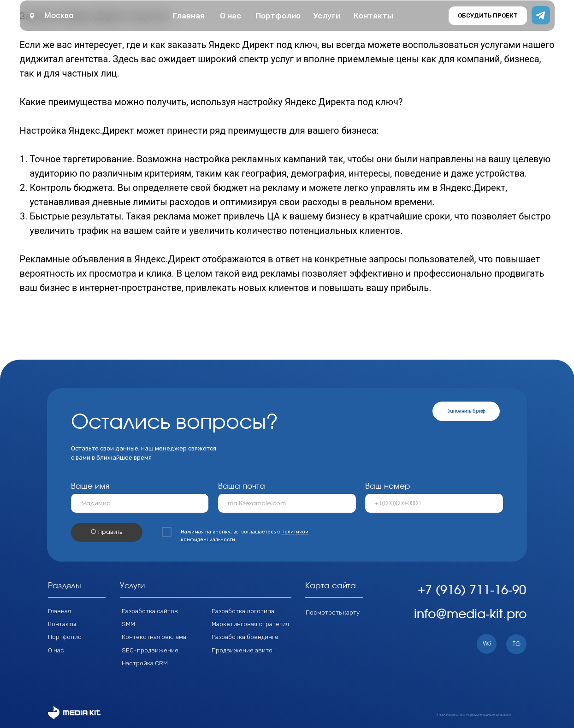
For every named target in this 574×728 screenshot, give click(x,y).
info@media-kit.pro (470, 614)
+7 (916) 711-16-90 (472, 590)
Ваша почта (242, 486)
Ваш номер (388, 486)
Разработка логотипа (243, 611)
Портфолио (65, 637)
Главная (59, 611)
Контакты (62, 624)
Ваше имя (90, 486)
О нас (56, 650)
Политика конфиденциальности (474, 715)
